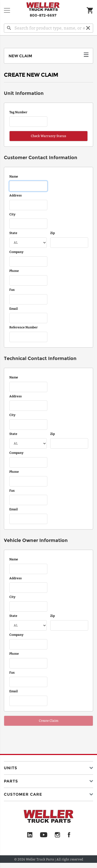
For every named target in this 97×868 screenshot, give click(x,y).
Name (14, 177)
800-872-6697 (43, 15)
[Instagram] (58, 835)
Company (16, 252)
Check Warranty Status (48, 136)
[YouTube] (44, 835)
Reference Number (24, 327)
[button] (48, 767)
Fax (12, 290)
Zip (53, 233)
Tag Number (18, 112)
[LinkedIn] (30, 835)
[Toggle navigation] (7, 10)
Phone (14, 271)
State (13, 233)
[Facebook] (69, 835)
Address (16, 195)
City (12, 214)
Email (14, 309)
